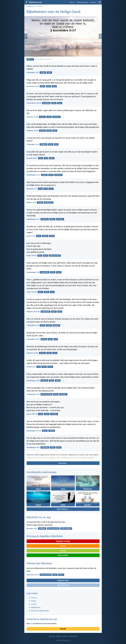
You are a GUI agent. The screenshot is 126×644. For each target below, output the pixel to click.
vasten (53, 447)
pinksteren (56, 117)
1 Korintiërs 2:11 (33, 325)
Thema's (72, 2)
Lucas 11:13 (31, 236)
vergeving (44, 381)
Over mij (52, 636)
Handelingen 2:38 (33, 381)
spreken (44, 175)
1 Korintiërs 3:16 (33, 144)
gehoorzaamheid (55, 256)
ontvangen (63, 394)
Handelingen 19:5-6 (34, 431)
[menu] (100, 3)
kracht (59, 272)
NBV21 (30, 59)
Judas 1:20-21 (32, 292)
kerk (56, 144)
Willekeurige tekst (82, 2)
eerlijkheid (42, 528)
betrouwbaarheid (53, 528)
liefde (47, 292)
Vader (49, 117)
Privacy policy (73, 636)
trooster (42, 117)
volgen (52, 158)
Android (63, 551)
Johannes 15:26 (32, 353)
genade (44, 339)
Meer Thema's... (63, 509)
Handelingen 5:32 (33, 394)
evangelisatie (44, 272)
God (56, 339)
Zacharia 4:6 (31, 367)
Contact (65, 636)
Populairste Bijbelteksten (40, 611)
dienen (61, 575)
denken (49, 325)
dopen (54, 312)
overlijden (54, 414)
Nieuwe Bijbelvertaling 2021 (43, 59)
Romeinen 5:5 (32, 189)
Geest (49, 72)
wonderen (60, 219)
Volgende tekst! (63, 580)
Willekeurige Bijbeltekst (39, 563)
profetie (52, 431)
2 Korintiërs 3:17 (33, 72)
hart (46, 189)
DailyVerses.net (31, 6)
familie (52, 236)
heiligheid (44, 144)
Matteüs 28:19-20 (33, 312)
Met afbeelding (63, 585)
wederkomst (49, 203)
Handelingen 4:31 (33, 219)
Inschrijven (93, 2)
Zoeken (34, 601)
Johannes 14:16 (32, 117)
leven (60, 103)
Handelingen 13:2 (33, 447)
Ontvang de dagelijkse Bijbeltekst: (45, 536)
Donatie (63, 629)
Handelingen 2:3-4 (33, 175)
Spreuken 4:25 (32, 528)
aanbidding (46, 103)
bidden (52, 219)
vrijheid (43, 72)
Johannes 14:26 (32, 131)
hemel (47, 414)
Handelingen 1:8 (33, 272)
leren (55, 131)
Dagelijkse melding (63, 541)
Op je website (63, 555)
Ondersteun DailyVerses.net (42, 619)
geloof (42, 86)
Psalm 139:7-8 (32, 414)
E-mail (63, 546)
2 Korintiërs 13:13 (33, 339)
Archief (34, 604)
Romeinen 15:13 (33, 86)
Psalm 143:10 (32, 255)
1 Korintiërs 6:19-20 (34, 103)
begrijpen (56, 325)
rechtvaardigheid (66, 528)
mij (31, 623)
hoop (54, 86)
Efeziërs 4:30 (31, 202)
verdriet (40, 203)
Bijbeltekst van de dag (39, 517)
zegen (50, 339)
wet (46, 158)
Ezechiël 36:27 (32, 158)
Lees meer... (63, 463)
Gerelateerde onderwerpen (42, 472)
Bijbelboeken (36, 607)
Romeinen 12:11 (33, 575)
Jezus (52, 292)
